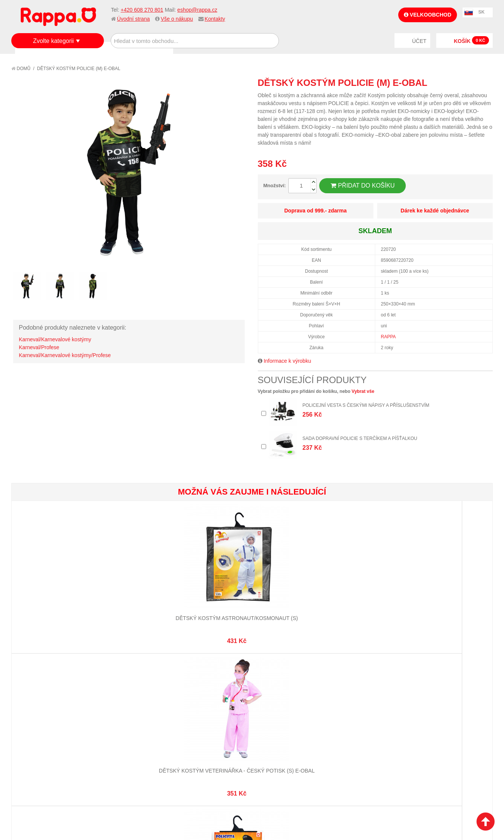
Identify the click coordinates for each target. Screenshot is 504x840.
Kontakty (215, 19)
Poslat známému (455, 82)
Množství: (275, 186)
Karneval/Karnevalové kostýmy (55, 339)
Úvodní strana (133, 19)
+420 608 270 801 (142, 10)
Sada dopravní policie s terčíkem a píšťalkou (360, 438)
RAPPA (388, 337)
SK (482, 12)
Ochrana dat (35, 734)
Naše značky (35, 743)
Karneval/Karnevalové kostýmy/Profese (65, 355)
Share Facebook (470, 82)
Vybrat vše (363, 391)
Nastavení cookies (233, 796)
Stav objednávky (199, 706)
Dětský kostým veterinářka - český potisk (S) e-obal (132, 594)
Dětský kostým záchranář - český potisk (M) (372, 594)
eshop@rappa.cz (197, 10)
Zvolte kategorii (54, 41)
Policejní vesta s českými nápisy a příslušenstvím (366, 405)
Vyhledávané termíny (126, 706)
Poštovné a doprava (45, 725)
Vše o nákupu (177, 19)
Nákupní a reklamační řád (52, 715)
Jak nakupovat (38, 706)
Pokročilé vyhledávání (128, 715)
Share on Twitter (485, 82)
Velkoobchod (428, 15)
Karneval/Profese (39, 347)
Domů (21, 69)
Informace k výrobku (287, 361)
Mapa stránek (116, 696)
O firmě (29, 696)
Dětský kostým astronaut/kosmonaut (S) (52, 594)
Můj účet (189, 696)
